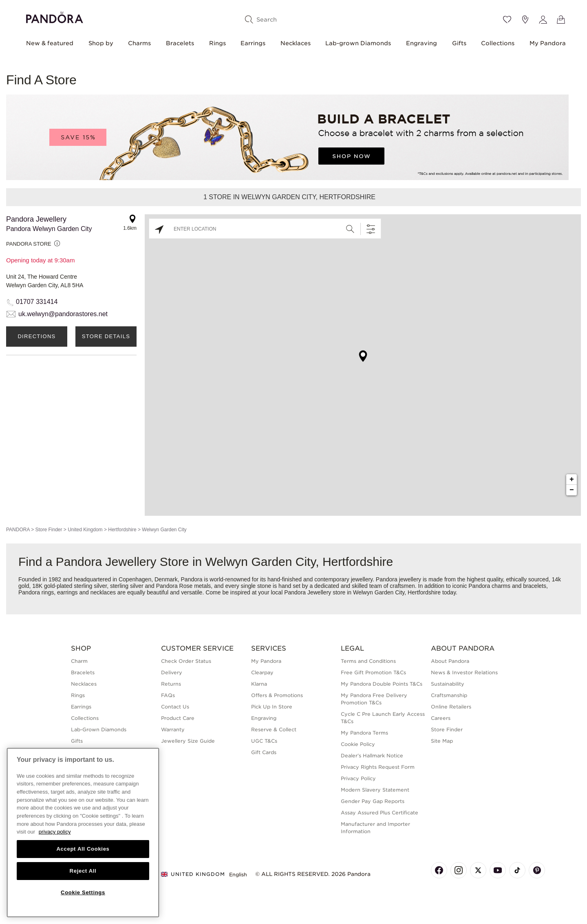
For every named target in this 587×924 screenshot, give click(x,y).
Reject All (83, 871)
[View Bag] (561, 20)
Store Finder (49, 530)
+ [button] (572, 480)
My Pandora (548, 43)
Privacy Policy (358, 778)
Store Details (106, 336)
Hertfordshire (122, 530)
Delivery (172, 672)
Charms (139, 43)
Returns (171, 684)
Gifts (459, 43)
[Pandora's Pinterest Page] (537, 870)
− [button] (572, 490)
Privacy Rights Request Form (378, 767)
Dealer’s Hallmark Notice (372, 756)
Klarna (259, 684)
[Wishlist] (507, 20)
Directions (36, 336)
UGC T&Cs (264, 741)
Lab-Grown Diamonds (99, 729)
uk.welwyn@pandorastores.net (63, 314)
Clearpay (262, 672)
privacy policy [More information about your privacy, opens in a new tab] (55, 832)
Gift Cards (264, 752)
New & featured (50, 43)
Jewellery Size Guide (188, 741)
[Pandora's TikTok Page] (517, 870)
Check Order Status (186, 661)
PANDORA (18, 530)
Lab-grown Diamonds (358, 43)
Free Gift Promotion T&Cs (373, 672)
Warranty (173, 729)
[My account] (543, 20)
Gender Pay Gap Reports (373, 801)
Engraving (421, 43)
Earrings (253, 43)
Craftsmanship (449, 695)
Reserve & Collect (274, 729)
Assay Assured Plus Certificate (380, 813)
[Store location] (525, 20)
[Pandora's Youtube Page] (498, 870)
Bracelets (180, 43)
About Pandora (450, 661)
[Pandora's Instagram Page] (459, 870)
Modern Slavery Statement (375, 790)
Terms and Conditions (368, 661)
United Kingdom (85, 530)
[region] (83, 833)
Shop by (101, 43)
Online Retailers (451, 707)
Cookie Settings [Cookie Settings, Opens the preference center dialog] (83, 892)
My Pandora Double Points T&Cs (382, 684)
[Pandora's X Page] (478, 870)
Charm (79, 661)
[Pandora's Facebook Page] (439, 870)
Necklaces (296, 43)
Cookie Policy (358, 744)
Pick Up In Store (272, 707)
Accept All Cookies (83, 849)
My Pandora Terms (364, 733)
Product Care (178, 718)
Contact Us (175, 707)
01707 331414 (37, 302)
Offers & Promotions (277, 695)
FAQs (168, 695)
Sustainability (448, 684)
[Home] (55, 16)
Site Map (442, 741)
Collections (498, 43)
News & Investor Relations (464, 672)
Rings (217, 43)
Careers (441, 718)
